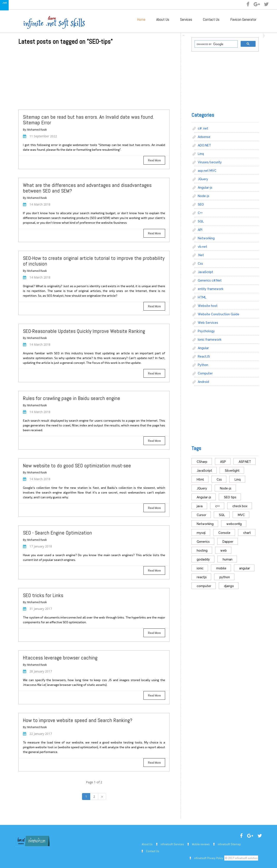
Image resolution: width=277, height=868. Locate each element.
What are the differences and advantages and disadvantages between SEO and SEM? (87, 188)
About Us (163, 19)
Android (203, 382)
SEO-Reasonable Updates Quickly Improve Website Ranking (84, 331)
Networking (206, 238)
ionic (200, 568)
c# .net (203, 128)
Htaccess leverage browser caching (60, 658)
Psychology (206, 331)
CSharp (202, 462)
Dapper (228, 542)
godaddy (203, 559)
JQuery (203, 179)
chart (247, 533)
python (225, 577)
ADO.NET (204, 145)
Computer (205, 373)
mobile (221, 568)
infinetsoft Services (172, 844)
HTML (202, 297)
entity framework (211, 289)
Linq (201, 154)
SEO (201, 204)
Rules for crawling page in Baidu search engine (72, 398)
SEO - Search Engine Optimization (57, 533)
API (200, 230)
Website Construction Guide (219, 314)
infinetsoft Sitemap (229, 844)
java (200, 506)
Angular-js (205, 188)
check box (240, 506)
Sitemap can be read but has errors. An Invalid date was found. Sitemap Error (89, 120)
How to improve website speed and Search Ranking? (78, 720)
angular (245, 568)
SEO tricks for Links (43, 595)
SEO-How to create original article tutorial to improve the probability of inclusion (94, 261)
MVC (241, 515)
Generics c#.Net (210, 280)
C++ (200, 213)
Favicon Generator (243, 19)
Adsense (204, 137)
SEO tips (230, 497)
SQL (201, 221)
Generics (203, 542)
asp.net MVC (207, 171)
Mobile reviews (201, 844)
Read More (154, 160)
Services (186, 19)
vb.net (202, 247)
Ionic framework (210, 340)
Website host (208, 306)
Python (203, 365)
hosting (202, 551)
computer (204, 586)
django (229, 586)
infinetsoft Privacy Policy (209, 858)
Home (141, 19)
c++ (217, 506)
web (224, 551)
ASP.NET (245, 462)
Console (224, 533)
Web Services (208, 323)
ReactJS (204, 356)
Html (200, 479)
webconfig (234, 524)
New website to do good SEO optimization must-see (77, 466)
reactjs (202, 577)
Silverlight (232, 471)
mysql (201, 533)
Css (200, 264)
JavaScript (205, 272)
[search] (216, 44)
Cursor (201, 515)
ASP (223, 462)
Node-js (204, 196)
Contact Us (211, 19)
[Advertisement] (94, 79)
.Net (201, 255)
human (228, 559)
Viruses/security (210, 162)
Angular (203, 348)
